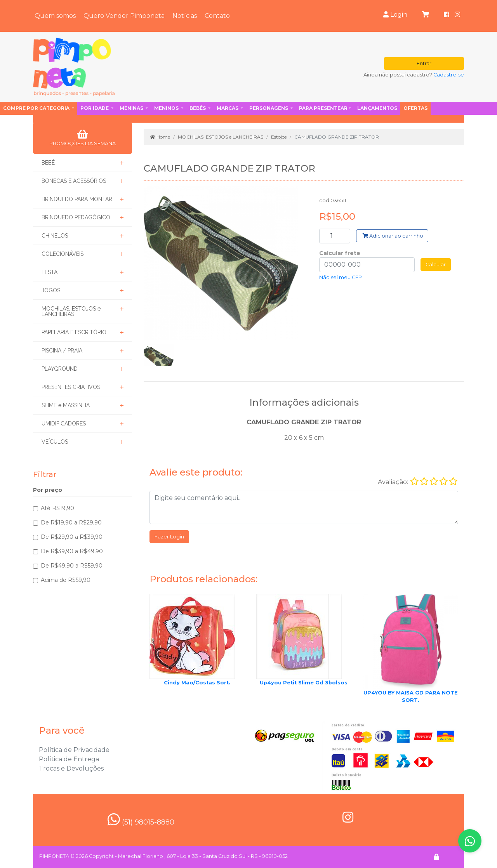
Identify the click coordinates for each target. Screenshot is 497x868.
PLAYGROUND (60, 369)
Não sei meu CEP (341, 277)
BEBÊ (48, 163)
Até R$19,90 (57, 508)
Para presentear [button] (323, 108)
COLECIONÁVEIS (63, 254)
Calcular (436, 265)
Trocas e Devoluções (71, 768)
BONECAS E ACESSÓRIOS (74, 181)
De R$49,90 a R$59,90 (72, 566)
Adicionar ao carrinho (393, 236)
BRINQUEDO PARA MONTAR (77, 199)
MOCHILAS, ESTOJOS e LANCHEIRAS (71, 311)
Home (160, 137)
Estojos (279, 137)
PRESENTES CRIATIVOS (71, 387)
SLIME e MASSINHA (66, 405)
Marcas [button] (228, 108)
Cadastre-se (449, 75)
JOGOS (51, 290)
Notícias (185, 16)
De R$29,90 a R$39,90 (72, 537)
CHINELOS (55, 236)
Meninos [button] (167, 108)
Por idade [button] (95, 108)
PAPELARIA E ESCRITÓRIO (74, 332)
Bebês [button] (198, 108)
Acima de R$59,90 (66, 580)
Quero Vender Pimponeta (124, 16)
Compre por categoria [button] (37, 108)
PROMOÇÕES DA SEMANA (83, 138)
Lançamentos (377, 108)
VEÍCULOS (55, 442)
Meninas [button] (132, 108)
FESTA (50, 272)
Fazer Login (169, 537)
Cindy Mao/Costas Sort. (197, 683)
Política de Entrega (69, 759)
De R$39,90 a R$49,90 (72, 551)
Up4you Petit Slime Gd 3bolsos (304, 683)
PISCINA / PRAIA (62, 351)
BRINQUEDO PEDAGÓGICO (76, 217)
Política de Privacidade (74, 750)
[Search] (335, 236)
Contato (217, 16)
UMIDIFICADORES (64, 424)
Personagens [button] (269, 108)
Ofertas (415, 108)
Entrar (424, 63)
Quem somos (55, 16)
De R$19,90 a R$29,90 (71, 523)
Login (395, 15)
